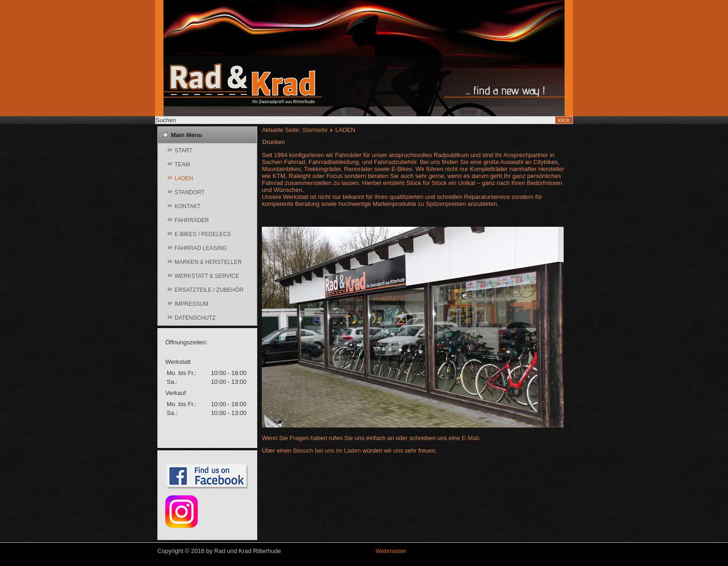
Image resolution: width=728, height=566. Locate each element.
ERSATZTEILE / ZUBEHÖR (209, 290)
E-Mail (471, 438)
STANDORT (190, 192)
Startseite (315, 130)
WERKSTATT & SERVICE (207, 276)
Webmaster (391, 551)
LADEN (184, 178)
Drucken (273, 142)
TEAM (182, 165)
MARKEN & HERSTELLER (208, 262)
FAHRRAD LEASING (201, 248)
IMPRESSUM (192, 304)
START (183, 151)
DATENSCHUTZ (195, 318)
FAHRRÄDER (192, 220)
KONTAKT (188, 206)
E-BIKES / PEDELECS (203, 234)
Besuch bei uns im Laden (327, 451)
